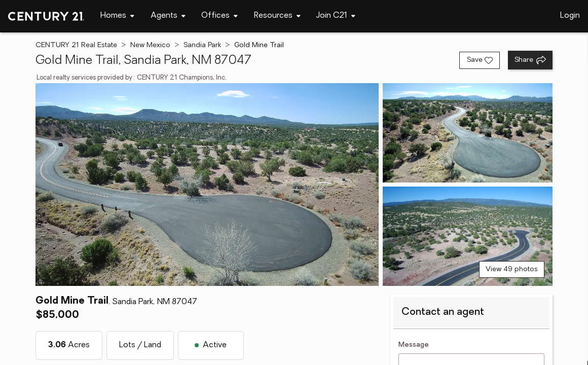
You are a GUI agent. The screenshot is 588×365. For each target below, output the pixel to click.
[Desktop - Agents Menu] (168, 16)
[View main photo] (207, 185)
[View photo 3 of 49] (468, 236)
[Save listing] (480, 60)
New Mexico (150, 45)
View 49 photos (512, 269)
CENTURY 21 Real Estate (76, 45)
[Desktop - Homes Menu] (117, 16)
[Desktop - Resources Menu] (277, 16)
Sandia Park (202, 45)
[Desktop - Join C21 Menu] (336, 16)
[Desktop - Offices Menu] (219, 16)
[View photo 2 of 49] (468, 133)
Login (570, 16)
